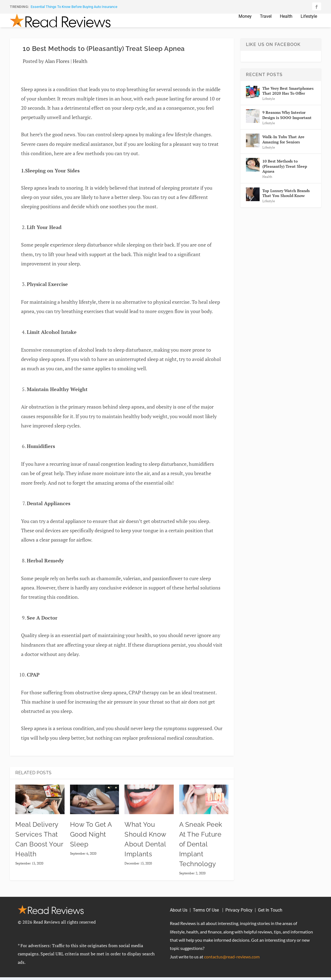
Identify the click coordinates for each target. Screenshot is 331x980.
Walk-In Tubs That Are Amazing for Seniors (283, 147)
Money (245, 25)
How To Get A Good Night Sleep (91, 842)
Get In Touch (270, 918)
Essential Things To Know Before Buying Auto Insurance (74, 7)
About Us (179, 918)
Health (286, 25)
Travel (266, 25)
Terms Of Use (206, 918)
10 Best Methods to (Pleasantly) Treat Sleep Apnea (285, 174)
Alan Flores (57, 69)
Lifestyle (309, 25)
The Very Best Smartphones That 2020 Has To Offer (288, 99)
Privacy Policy (239, 918)
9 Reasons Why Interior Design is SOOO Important (287, 123)
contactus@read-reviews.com (232, 965)
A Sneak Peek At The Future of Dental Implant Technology (201, 852)
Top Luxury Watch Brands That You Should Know (286, 201)
